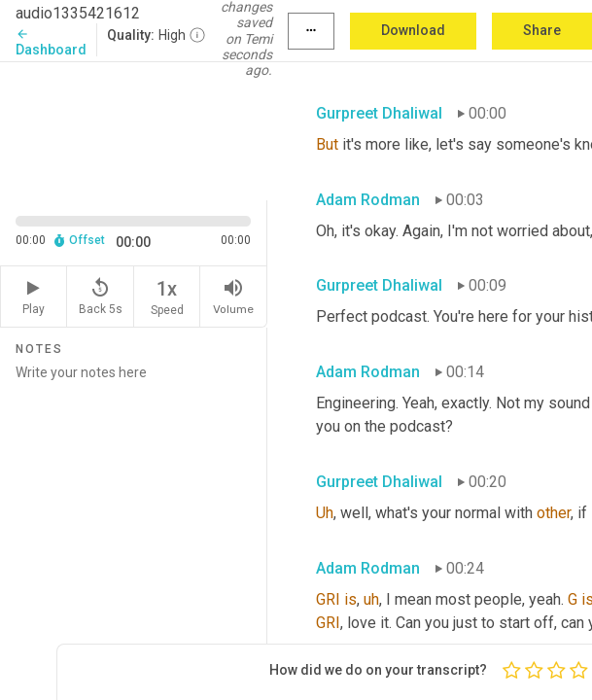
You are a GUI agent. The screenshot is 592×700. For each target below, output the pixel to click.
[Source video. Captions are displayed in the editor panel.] (134, 129)
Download (413, 30)
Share (542, 30)
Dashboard (51, 42)
